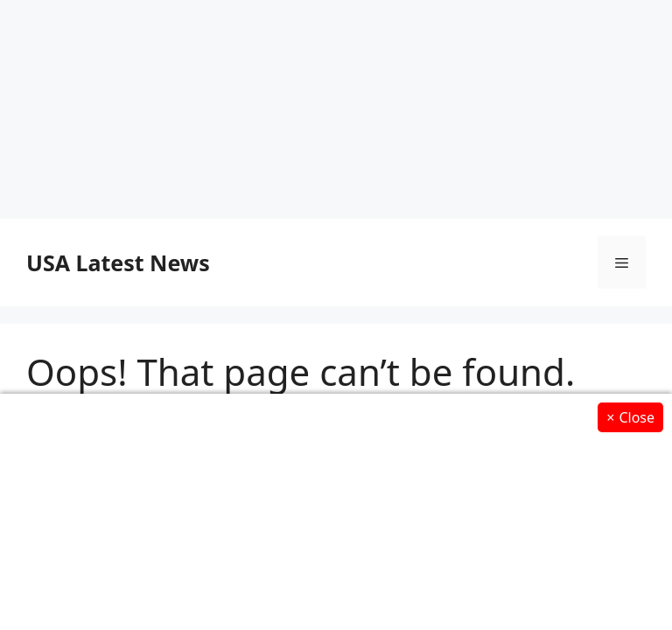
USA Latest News (118, 262)
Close (630, 417)
